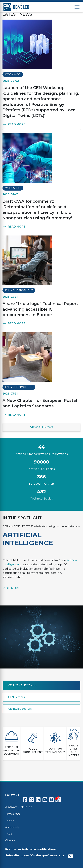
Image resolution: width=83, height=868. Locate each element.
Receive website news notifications (31, 849)
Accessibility (12, 827)
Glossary (10, 840)
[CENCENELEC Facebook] (25, 800)
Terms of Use (13, 814)
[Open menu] (77, 7)
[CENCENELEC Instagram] (58, 800)
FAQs (8, 834)
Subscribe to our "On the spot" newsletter (39, 855)
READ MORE (14, 124)
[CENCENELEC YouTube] (45, 800)
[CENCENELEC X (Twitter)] (32, 800)
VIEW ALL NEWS (42, 427)
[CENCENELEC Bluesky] (51, 800)
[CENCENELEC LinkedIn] (38, 800)
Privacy (10, 821)
